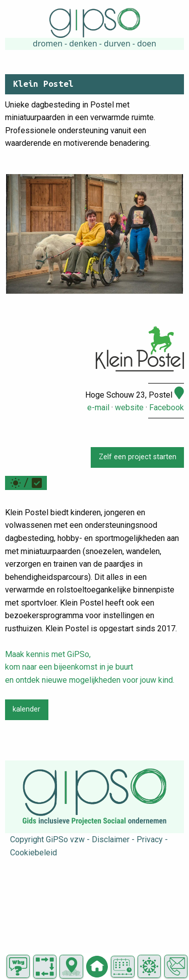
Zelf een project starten (138, 457)
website (129, 407)
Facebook (167, 407)
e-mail (98, 407)
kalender (26, 709)
